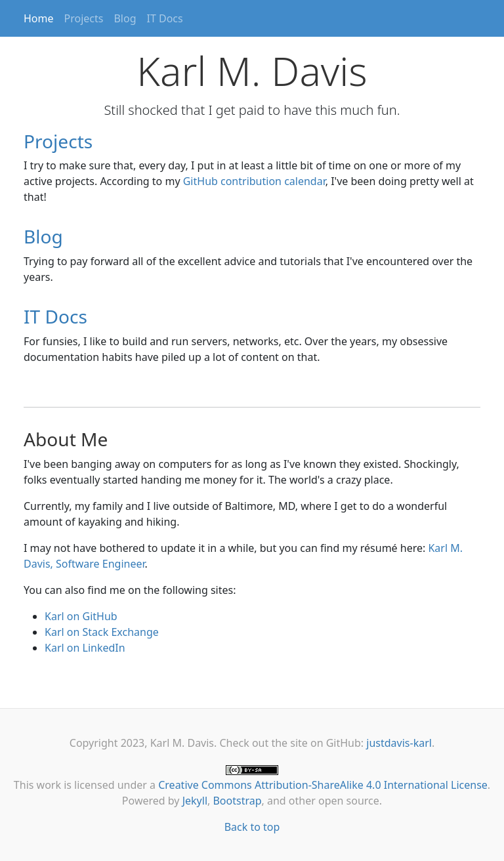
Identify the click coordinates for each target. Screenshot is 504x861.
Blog (125, 18)
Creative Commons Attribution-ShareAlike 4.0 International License (323, 785)
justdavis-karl (399, 743)
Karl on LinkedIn (85, 648)
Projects (84, 18)
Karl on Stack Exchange (102, 632)
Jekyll (195, 801)
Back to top (252, 827)
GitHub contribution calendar (254, 181)
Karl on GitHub (81, 616)
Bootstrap (237, 801)
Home (39, 18)
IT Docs (165, 18)
